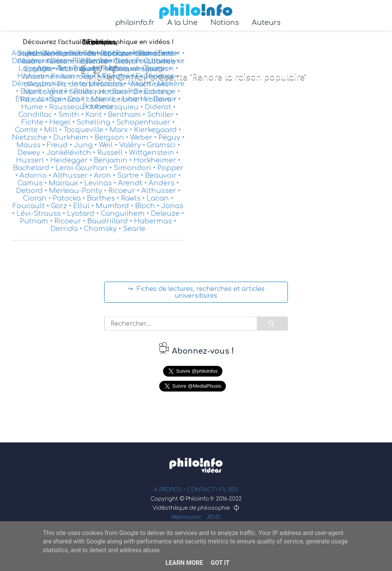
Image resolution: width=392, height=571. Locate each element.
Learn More (184, 563)
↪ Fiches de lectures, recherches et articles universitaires (196, 292)
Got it (220, 563)
